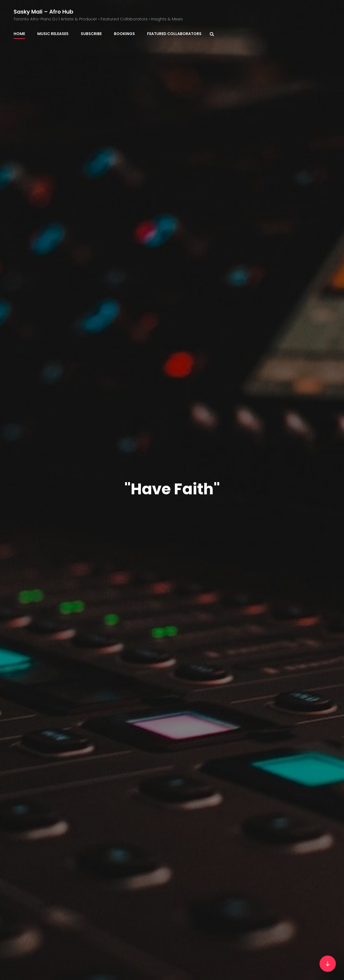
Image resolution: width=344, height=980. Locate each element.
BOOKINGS (124, 34)
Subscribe (91, 34)
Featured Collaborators (174, 34)
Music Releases (53, 34)
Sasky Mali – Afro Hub (44, 12)
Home (19, 34)
